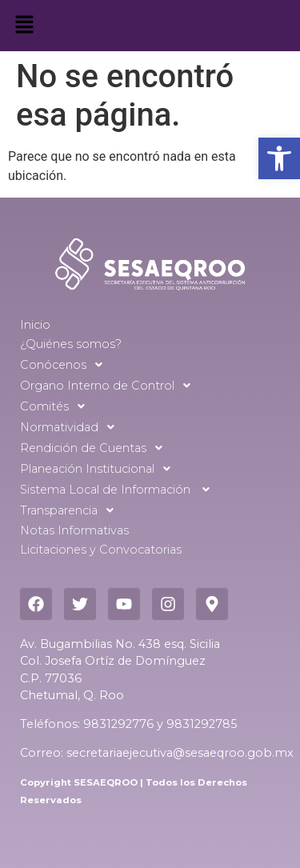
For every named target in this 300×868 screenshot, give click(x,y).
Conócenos (66, 365)
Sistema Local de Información (119, 490)
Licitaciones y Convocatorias (101, 550)
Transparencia (71, 510)
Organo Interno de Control (110, 386)
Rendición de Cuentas (96, 448)
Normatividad (72, 427)
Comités (57, 406)
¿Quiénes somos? (71, 344)
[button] (279, 158)
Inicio (35, 325)
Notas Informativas (74, 530)
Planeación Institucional (100, 469)
